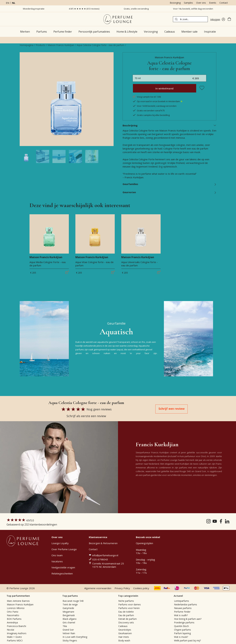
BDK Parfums (14, 619)
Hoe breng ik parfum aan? (188, 619)
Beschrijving (170, 125)
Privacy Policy (122, 588)
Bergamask (69, 615)
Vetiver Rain (69, 633)
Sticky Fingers (70, 640)
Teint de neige (70, 604)
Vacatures (57, 561)
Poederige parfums (184, 622)
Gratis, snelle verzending (136, 9)
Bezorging (175, 3)
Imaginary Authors (17, 633)
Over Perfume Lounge (64, 549)
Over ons (201, 3)
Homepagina (26, 45)
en (8, 3)
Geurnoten (170, 192)
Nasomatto (13, 615)
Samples (188, 3)
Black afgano (70, 619)
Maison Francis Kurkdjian (61, 45)
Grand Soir (68, 630)
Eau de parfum (126, 615)
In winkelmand (164, 88)
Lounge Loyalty (60, 543)
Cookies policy (141, 588)
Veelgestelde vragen (63, 567)
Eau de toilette (126, 612)
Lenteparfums (182, 601)
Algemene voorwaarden (98, 588)
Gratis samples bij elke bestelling (151, 115)
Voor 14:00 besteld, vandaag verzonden (155, 106)
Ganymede (68, 608)
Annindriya (12, 622)
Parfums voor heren (129, 608)
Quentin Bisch (181, 626)
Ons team (57, 555)
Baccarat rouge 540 (73, 601)
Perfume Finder (182, 612)
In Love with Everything (75, 637)
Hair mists (124, 637)
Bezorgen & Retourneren (103, 543)
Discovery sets (126, 622)
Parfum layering (182, 633)
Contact (224, 3)
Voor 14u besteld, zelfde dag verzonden (193, 9)
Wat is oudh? (181, 615)
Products (40, 45)
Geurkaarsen (125, 633)
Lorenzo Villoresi (16, 608)
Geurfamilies (170, 184)
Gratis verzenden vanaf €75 (149, 110)
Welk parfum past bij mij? (187, 640)
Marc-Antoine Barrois (18, 601)
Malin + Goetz (14, 637)
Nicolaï (11, 630)
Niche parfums (126, 601)
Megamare (68, 612)
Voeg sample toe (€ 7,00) (147, 97)
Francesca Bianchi (16, 626)
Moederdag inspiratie (34, 9)
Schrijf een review (172, 409)
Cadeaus (123, 626)
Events (213, 3)
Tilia (65, 626)
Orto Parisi (13, 612)
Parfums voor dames (130, 604)
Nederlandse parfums (186, 604)
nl (14, 3)
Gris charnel (69, 622)
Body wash (124, 640)
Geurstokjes (125, 630)
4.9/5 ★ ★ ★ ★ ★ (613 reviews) (84, 9)
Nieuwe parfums (183, 608)
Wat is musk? (181, 637)
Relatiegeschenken (62, 573)
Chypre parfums (182, 630)
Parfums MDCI (15, 640)
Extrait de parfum (128, 619)
